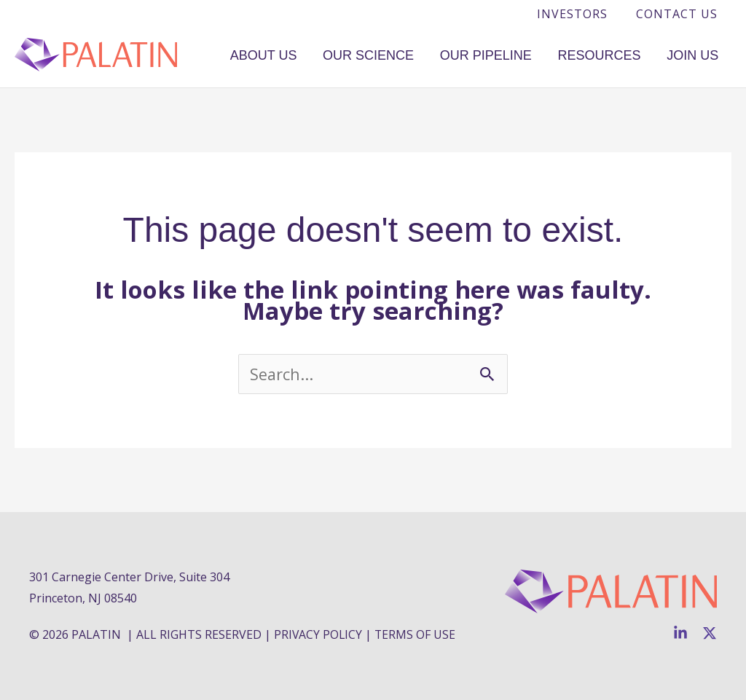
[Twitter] (710, 633)
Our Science (424, 54)
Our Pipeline (525, 54)
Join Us (700, 54)
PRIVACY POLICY (319, 634)
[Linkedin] (680, 633)
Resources (623, 54)
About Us (334, 54)
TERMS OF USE (417, 634)
